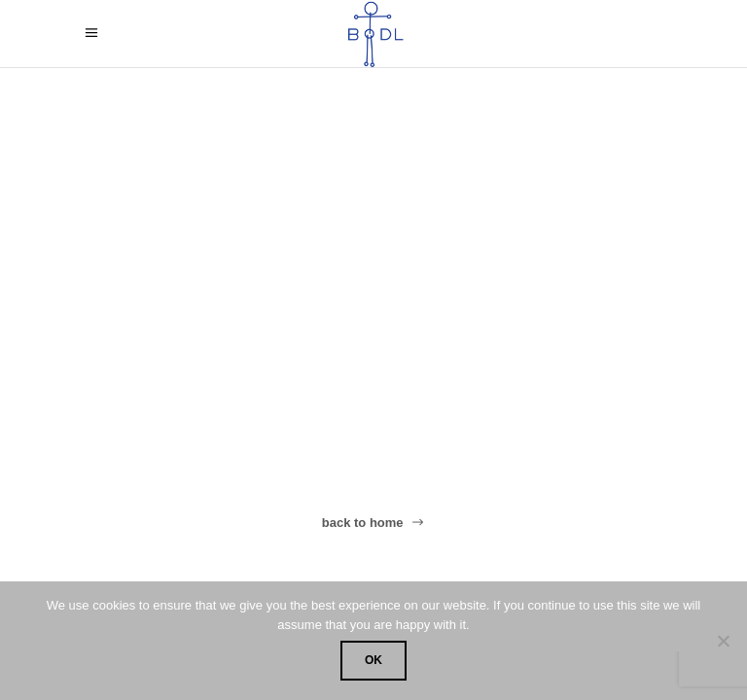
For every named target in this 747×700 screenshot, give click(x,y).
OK (373, 660)
